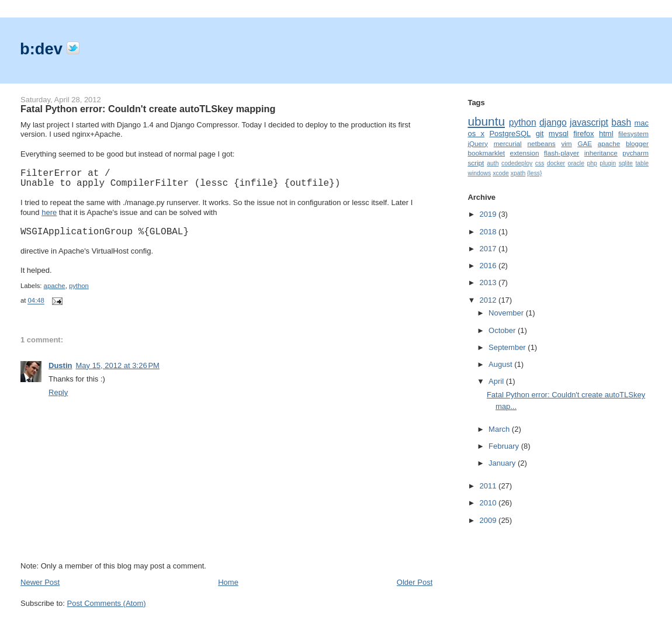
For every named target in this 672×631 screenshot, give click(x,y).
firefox (583, 134)
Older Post (415, 582)
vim (566, 143)
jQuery (477, 143)
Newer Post (40, 582)
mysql (559, 134)
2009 (489, 520)
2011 (489, 486)
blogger (637, 143)
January (503, 463)
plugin (608, 163)
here (49, 212)
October (503, 330)
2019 (489, 214)
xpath (518, 173)
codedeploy (517, 163)
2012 (489, 300)
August (501, 364)
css (540, 163)
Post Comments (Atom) (107, 603)
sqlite (626, 163)
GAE (585, 143)
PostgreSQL (510, 134)
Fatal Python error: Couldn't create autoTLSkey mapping (148, 109)
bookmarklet (486, 153)
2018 (489, 232)
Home (228, 582)
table (642, 163)
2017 (489, 249)
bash (621, 122)
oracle (576, 163)
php (592, 163)
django (553, 122)
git (540, 134)
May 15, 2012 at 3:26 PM (117, 365)
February (505, 446)
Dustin (60, 365)
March (500, 429)
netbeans (542, 143)
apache (55, 286)
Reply (58, 392)
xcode (501, 173)
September (508, 347)
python (79, 286)
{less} (534, 173)
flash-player (562, 153)
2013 (489, 282)
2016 (489, 266)
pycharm (635, 153)
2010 (489, 503)
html (606, 134)
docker (556, 163)
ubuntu (486, 121)
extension (524, 153)
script (476, 163)
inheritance (601, 153)
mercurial (508, 143)
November (507, 313)
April (497, 381)
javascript (589, 122)
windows (479, 173)
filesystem (633, 134)
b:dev (43, 49)
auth (493, 163)
